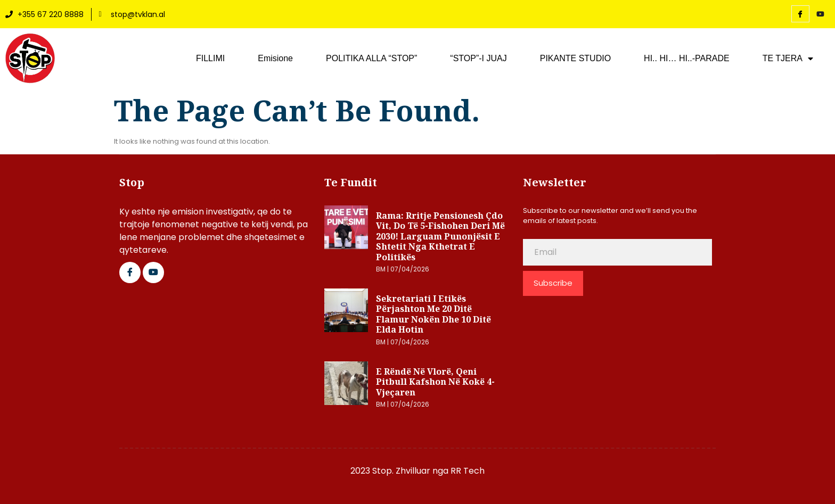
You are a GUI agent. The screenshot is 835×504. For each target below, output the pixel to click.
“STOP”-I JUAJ (478, 58)
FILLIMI (210, 58)
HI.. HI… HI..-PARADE (687, 58)
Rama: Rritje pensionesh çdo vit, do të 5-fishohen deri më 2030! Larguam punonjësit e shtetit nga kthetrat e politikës (440, 236)
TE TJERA (788, 59)
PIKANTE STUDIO (575, 58)
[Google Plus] (153, 272)
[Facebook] (800, 14)
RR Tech (468, 471)
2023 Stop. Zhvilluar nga (400, 471)
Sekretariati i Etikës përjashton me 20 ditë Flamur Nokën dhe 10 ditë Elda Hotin (433, 314)
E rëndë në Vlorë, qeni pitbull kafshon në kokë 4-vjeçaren (435, 382)
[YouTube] (821, 14)
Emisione (275, 58)
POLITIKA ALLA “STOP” (371, 58)
